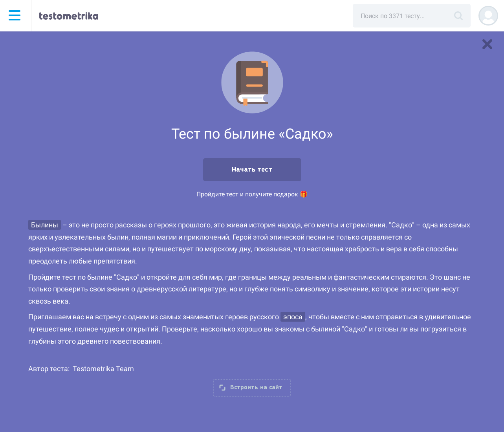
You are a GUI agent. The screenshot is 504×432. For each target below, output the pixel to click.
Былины (45, 225)
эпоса (293, 317)
